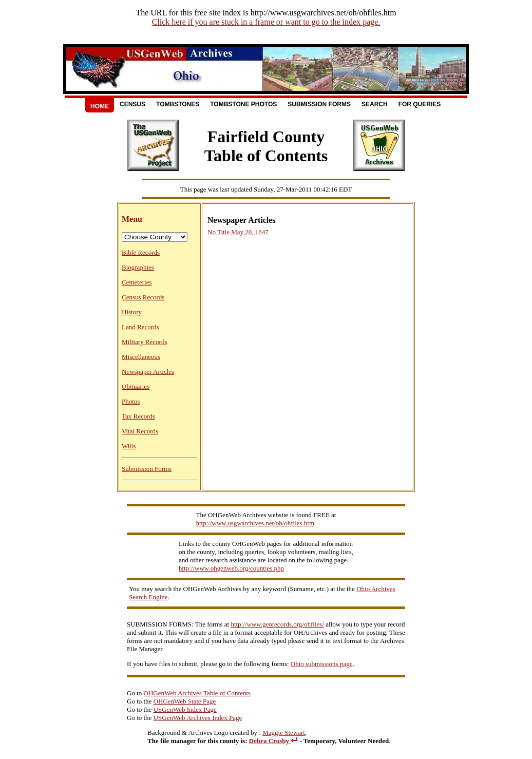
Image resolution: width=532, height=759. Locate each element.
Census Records (143, 297)
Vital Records (140, 431)
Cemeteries (137, 282)
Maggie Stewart (284, 733)
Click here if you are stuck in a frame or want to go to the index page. (266, 22)
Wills (129, 446)
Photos (131, 401)
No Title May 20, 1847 (238, 232)
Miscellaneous (141, 357)
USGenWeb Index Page (185, 709)
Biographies (138, 267)
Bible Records (141, 252)
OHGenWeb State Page (185, 701)
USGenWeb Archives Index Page (198, 718)
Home (100, 106)
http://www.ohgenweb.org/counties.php (231, 568)
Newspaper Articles (148, 372)
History (132, 312)
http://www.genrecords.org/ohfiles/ (277, 624)
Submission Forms (319, 104)
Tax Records (138, 416)
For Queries (420, 104)
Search (375, 104)
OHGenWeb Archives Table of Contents (197, 693)
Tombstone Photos (243, 104)
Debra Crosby (273, 741)
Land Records (140, 327)
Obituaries (136, 386)
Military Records (144, 342)
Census (132, 104)
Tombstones (178, 104)
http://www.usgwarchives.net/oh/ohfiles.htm (255, 523)
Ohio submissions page (322, 664)
